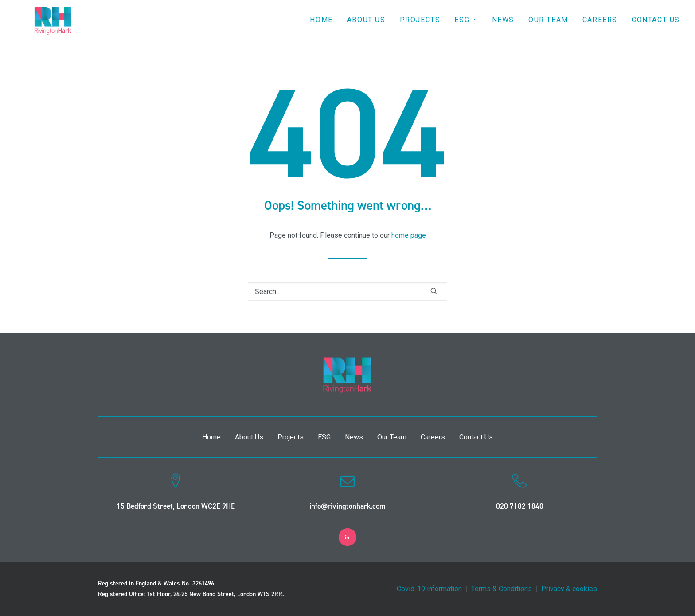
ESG (466, 27)
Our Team (548, 27)
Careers (600, 27)
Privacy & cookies (569, 589)
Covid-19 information (429, 589)
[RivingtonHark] (50, 27)
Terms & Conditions (502, 589)
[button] (434, 291)
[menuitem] (324, 27)
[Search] (347, 292)
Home (321, 27)
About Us (366, 27)
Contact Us (656, 27)
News (503, 27)
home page (409, 235)
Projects (420, 27)
